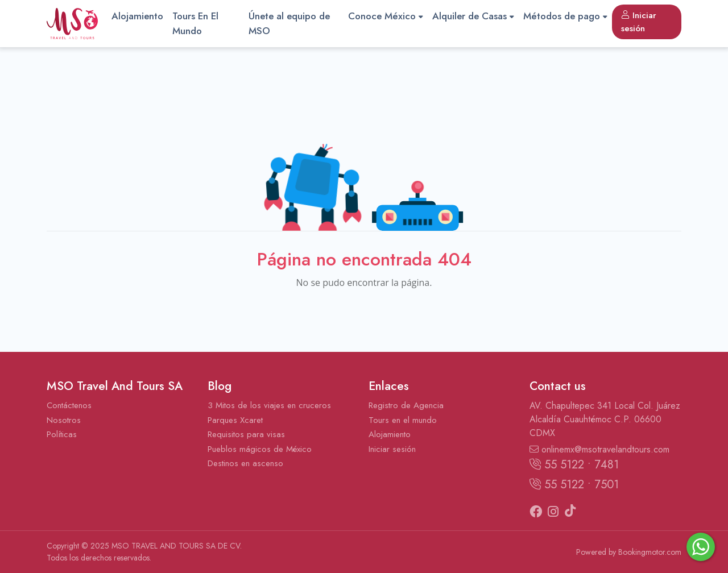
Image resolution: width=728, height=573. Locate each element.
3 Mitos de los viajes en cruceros (269, 405)
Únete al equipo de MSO (289, 23)
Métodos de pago (565, 16)
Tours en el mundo (403, 420)
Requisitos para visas (246, 434)
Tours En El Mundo (195, 23)
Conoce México (386, 16)
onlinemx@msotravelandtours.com (599, 449)
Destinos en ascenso (245, 463)
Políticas (62, 434)
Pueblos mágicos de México (260, 449)
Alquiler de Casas (473, 16)
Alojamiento (137, 16)
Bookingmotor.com (650, 552)
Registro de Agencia (406, 405)
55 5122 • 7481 (574, 465)
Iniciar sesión (639, 22)
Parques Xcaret (235, 420)
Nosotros (64, 420)
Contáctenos (69, 405)
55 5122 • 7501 (574, 485)
